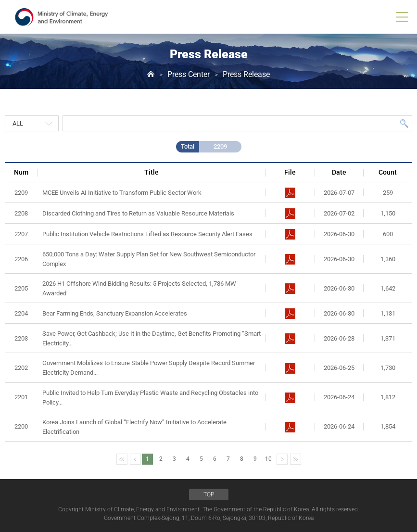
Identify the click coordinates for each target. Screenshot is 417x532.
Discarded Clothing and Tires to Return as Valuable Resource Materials (138, 213)
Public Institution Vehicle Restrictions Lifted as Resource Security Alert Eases (147, 234)
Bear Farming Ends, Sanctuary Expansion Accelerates (115, 313)
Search (404, 123)
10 (268, 459)
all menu (402, 17)
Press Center (189, 74)
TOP (209, 494)
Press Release (246, 74)
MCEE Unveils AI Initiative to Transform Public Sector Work (122, 193)
